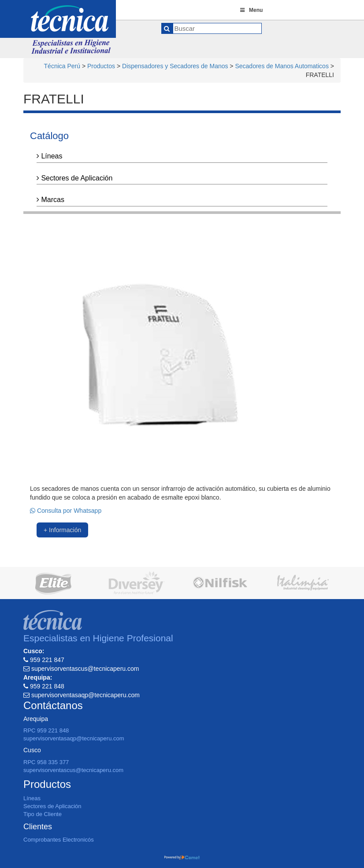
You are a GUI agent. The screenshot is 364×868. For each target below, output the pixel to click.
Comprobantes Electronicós (59, 840)
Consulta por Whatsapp (66, 511)
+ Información (62, 530)
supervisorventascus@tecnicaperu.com (73, 770)
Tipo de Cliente (43, 814)
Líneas (49, 156)
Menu (251, 10)
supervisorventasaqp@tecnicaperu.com (74, 738)
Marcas (50, 200)
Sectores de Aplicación (74, 178)
